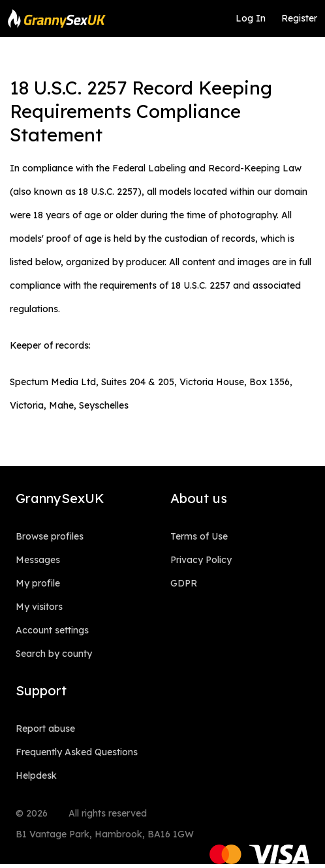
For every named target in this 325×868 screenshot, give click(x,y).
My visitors (39, 607)
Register (299, 18)
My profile (38, 583)
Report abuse (45, 729)
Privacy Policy (201, 560)
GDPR (184, 583)
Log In (251, 18)
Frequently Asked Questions (77, 752)
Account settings (52, 630)
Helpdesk (36, 775)
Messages (38, 560)
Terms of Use (199, 536)
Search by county (54, 654)
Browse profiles (50, 536)
